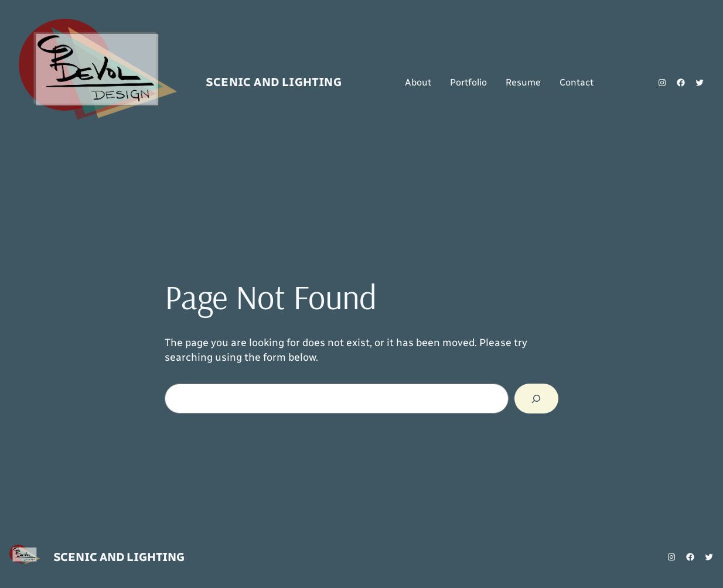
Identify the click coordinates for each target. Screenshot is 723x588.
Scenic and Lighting (274, 82)
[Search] (536, 399)
